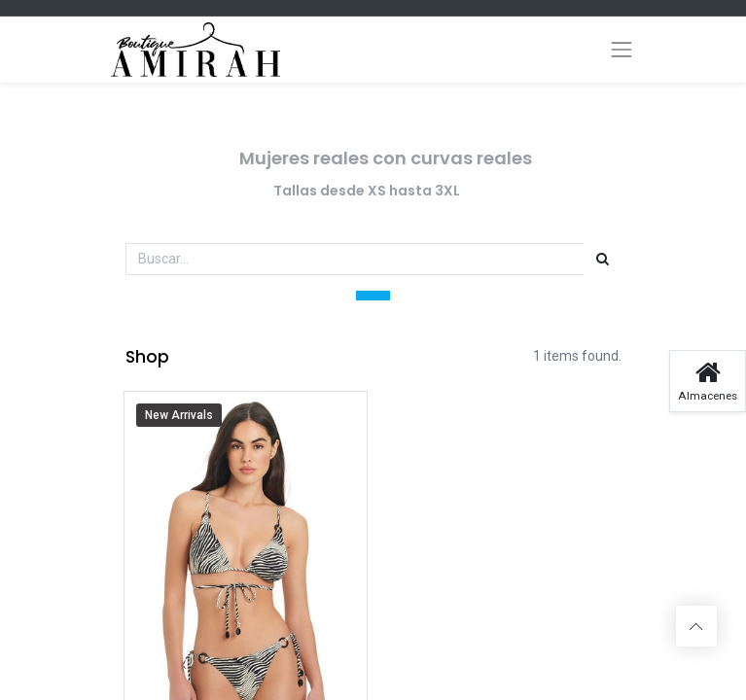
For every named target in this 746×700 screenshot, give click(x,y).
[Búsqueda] (603, 260)
